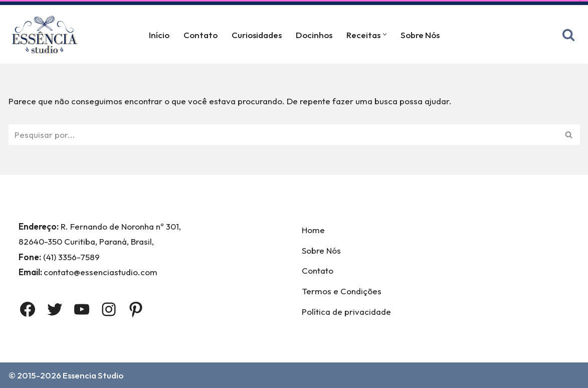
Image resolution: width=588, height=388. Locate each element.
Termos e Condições (342, 291)
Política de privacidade (346, 312)
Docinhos (314, 35)
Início (159, 35)
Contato (201, 35)
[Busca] (568, 35)
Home (313, 230)
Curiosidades (257, 35)
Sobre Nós (420, 35)
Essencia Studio (93, 375)
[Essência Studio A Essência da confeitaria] (47, 34)
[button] (385, 34)
